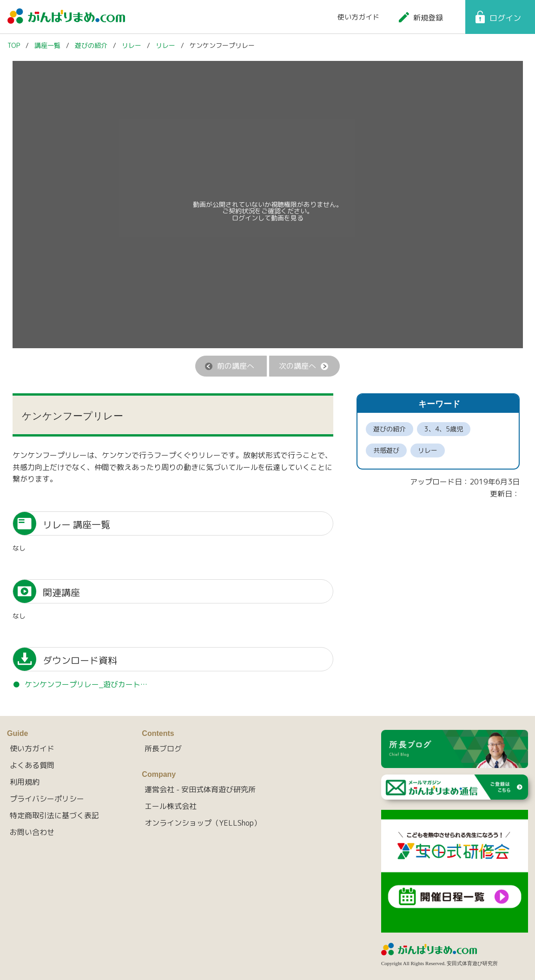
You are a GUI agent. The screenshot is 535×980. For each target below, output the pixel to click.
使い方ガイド (358, 17)
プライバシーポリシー (47, 799)
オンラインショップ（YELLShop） (203, 823)
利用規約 (25, 782)
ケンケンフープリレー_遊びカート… (86, 684)
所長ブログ (163, 748)
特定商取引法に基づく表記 (54, 815)
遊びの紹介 (390, 429)
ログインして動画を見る (268, 218)
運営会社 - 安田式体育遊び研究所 (200, 789)
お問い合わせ (32, 832)
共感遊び (386, 450)
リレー (428, 450)
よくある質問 (32, 765)
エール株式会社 (171, 806)
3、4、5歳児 (444, 429)
